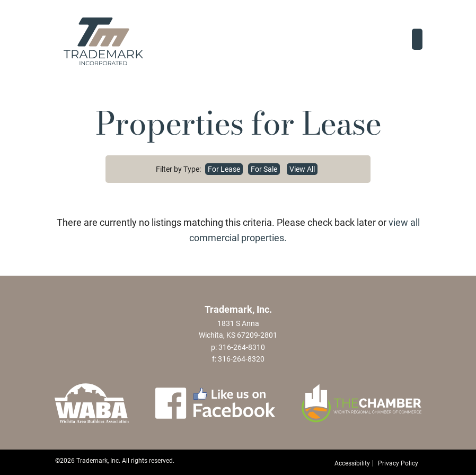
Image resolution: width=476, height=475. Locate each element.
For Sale (264, 169)
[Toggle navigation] (417, 39)
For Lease (224, 169)
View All (302, 169)
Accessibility (352, 463)
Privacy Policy (398, 463)
